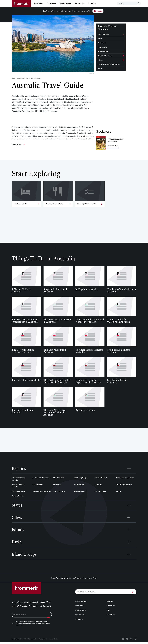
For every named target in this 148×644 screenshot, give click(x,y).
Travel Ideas (51, 3)
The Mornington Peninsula (42, 496)
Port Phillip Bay (38, 490)
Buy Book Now (113, 147)
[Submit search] (139, 3)
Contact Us (111, 611)
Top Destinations (81, 606)
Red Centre (57, 490)
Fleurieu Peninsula (101, 483)
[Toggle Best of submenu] (123, 34)
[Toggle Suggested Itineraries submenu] (123, 56)
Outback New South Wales (125, 483)
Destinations (39, 3)
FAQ (108, 615)
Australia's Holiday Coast (41, 483)
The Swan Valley (80, 496)
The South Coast (59, 496)
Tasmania (98, 490)
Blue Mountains (59, 483)
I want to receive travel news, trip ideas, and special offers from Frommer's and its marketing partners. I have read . (33, 628)
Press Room (111, 620)
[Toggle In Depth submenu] (123, 60)
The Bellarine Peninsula (124, 490)
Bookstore (92, 3)
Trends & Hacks (65, 3)
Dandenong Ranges (81, 483)
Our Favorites (79, 3)
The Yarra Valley (100, 496)
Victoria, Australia (18, 501)
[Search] (127, 3)
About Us (110, 606)
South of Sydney (80, 490)
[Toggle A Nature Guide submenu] (123, 51)
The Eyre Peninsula (18, 496)
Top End (118, 496)
